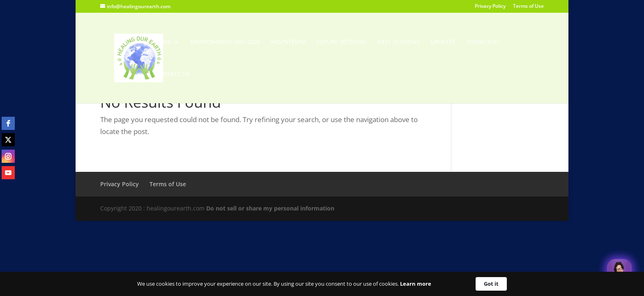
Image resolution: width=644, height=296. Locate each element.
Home (163, 42)
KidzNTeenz (289, 42)
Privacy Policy (490, 7)
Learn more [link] (416, 284)
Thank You (483, 42)
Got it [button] (491, 284)
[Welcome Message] (619, 271)
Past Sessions (399, 42)
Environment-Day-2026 (225, 42)
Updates (443, 42)
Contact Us (172, 74)
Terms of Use (528, 7)
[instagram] (8, 156)
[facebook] (8, 123)
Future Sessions (342, 42)
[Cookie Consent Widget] (322, 284)
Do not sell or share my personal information (270, 208)
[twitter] (8, 140)
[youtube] (8, 173)
